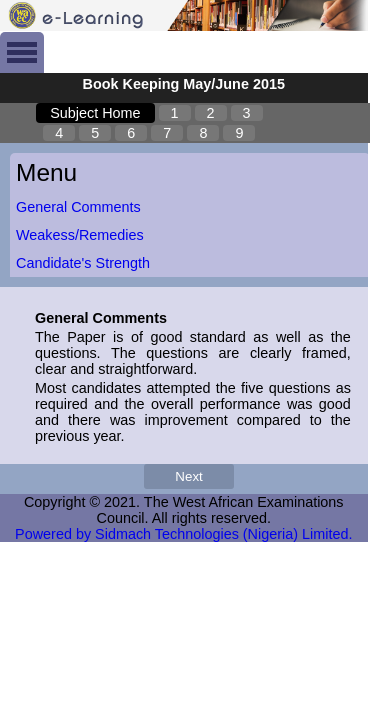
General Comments (78, 207)
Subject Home (95, 113)
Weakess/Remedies (80, 235)
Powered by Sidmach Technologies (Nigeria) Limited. (183, 534)
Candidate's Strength (83, 263)
